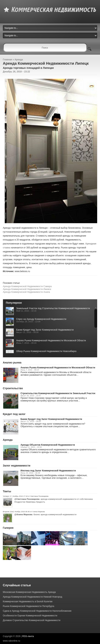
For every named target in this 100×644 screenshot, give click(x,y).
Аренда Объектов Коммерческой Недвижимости (48, 445)
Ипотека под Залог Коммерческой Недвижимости (48, 471)
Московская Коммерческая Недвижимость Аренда (29, 592)
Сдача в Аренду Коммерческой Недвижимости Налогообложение (37, 611)
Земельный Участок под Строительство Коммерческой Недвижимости (53, 308)
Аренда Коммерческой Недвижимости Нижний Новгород (32, 597)
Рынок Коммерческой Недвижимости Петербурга (29, 606)
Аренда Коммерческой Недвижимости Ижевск (27, 289)
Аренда (19, 60)
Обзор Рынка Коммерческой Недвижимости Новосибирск (46, 351)
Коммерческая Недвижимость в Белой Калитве (28, 602)
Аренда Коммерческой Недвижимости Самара (27, 286)
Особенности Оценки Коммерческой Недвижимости (30, 616)
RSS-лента (28, 636)
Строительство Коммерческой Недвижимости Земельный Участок (58, 393)
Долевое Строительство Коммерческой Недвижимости (32, 620)
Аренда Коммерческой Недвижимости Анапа (26, 292)
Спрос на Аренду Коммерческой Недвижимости (41, 319)
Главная (7, 60)
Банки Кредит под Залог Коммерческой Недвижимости (45, 330)
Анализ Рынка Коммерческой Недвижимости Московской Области (51, 341)
